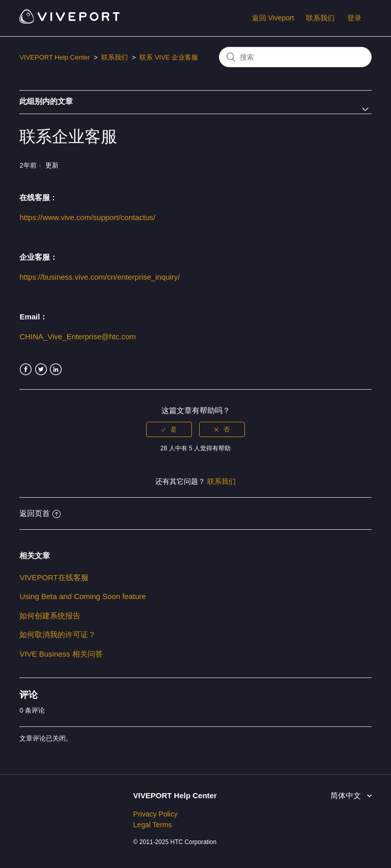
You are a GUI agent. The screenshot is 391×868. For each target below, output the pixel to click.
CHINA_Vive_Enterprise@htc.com (77, 336)
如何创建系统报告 (50, 616)
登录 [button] (354, 18)
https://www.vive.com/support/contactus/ (87, 217)
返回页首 (40, 513)
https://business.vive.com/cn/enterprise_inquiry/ (100, 277)
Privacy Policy (156, 814)
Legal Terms (153, 825)
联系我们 (320, 18)
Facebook (26, 370)
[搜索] (295, 57)
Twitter (41, 370)
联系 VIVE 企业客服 (169, 57)
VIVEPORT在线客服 (54, 577)
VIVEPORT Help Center (54, 57)
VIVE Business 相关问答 (61, 654)
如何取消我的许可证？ (58, 634)
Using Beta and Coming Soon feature (83, 596)
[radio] (169, 429)
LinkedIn (56, 370)
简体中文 (347, 795)
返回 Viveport (273, 18)
